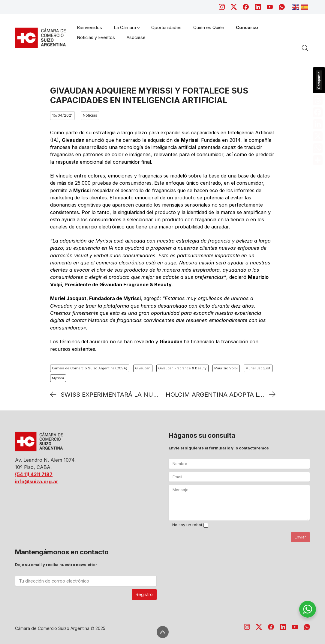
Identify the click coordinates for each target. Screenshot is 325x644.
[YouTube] (270, 7)
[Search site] (305, 48)
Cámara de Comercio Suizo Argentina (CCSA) (90, 368)
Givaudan (143, 368)
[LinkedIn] (258, 7)
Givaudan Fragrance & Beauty (182, 368)
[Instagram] (222, 7)
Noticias (90, 115)
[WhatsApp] (282, 7)
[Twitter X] (234, 7)
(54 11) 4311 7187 (34, 474)
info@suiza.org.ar (37, 482)
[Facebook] (246, 7)
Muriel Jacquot (258, 368)
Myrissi (58, 378)
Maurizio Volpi (226, 368)
